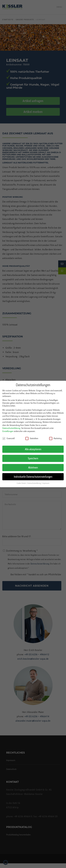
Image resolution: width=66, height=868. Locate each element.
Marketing (55, 435)
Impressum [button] (46, 480)
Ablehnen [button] (33, 464)
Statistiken (32, 435)
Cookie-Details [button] (21, 480)
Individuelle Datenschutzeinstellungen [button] (33, 473)
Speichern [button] (33, 455)
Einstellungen (8, 428)
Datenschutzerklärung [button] (34, 480)
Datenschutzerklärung (11, 425)
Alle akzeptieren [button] (33, 446)
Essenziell (8, 435)
